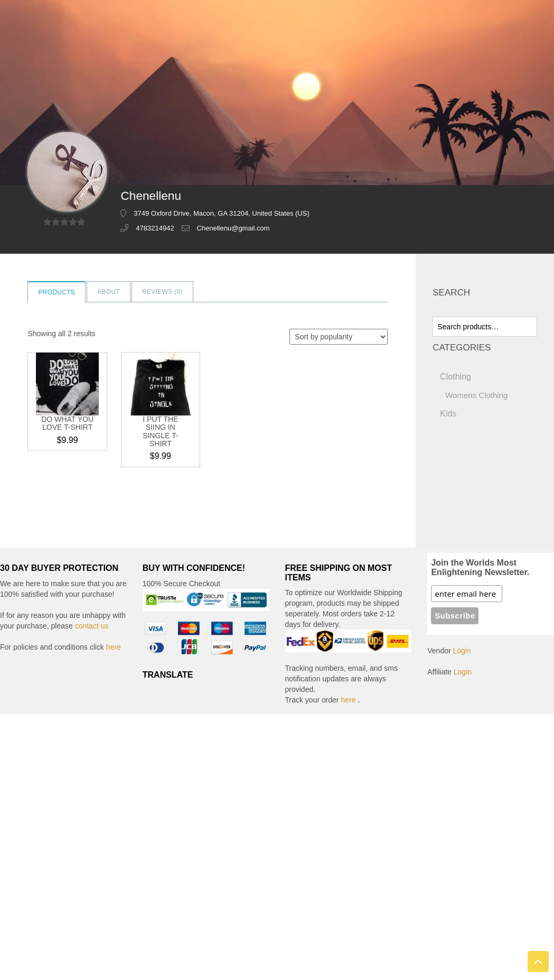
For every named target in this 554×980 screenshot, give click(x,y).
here (114, 647)
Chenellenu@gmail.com (233, 228)
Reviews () (162, 292)
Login (462, 651)
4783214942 (155, 228)
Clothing (456, 377)
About (109, 292)
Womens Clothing (476, 395)
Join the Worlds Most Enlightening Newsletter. (480, 567)
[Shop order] (339, 337)
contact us (92, 626)
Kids (448, 414)
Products (57, 292)
